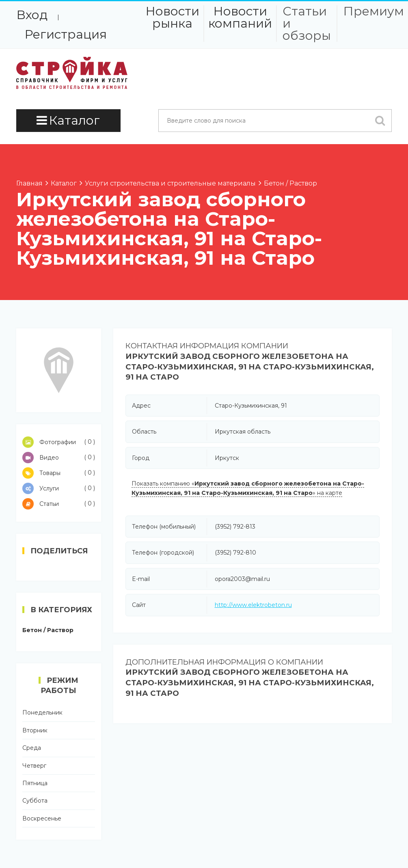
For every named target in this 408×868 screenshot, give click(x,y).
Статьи (59, 504)
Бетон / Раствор (48, 630)
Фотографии (59, 442)
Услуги (59, 488)
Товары (59, 473)
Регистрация (66, 34)
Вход (32, 15)
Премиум (373, 11)
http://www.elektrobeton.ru (253, 605)
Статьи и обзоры (307, 24)
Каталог (68, 120)
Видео (59, 458)
